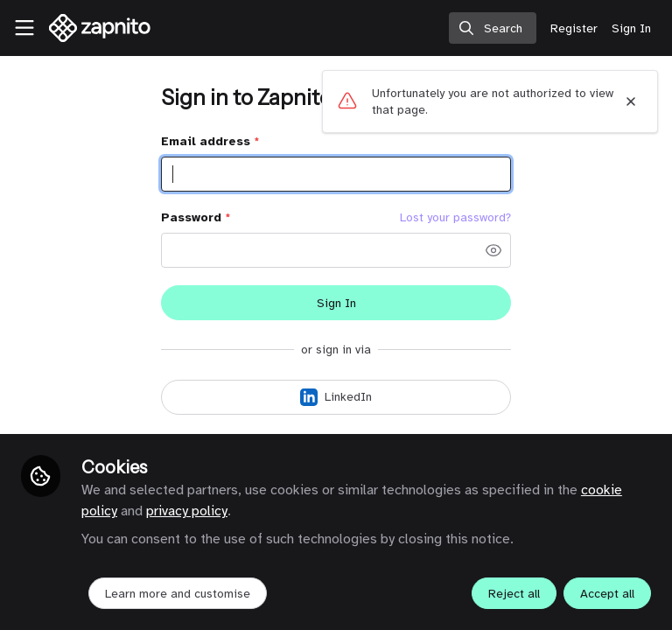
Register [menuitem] (574, 28)
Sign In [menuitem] (631, 28)
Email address (210, 141)
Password (196, 217)
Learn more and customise (178, 594)
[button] (493, 250)
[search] (493, 28)
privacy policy (187, 511)
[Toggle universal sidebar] (24, 28)
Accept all (607, 594)
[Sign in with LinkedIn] (336, 397)
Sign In (336, 303)
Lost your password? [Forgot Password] (455, 218)
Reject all (514, 594)
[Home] (100, 28)
